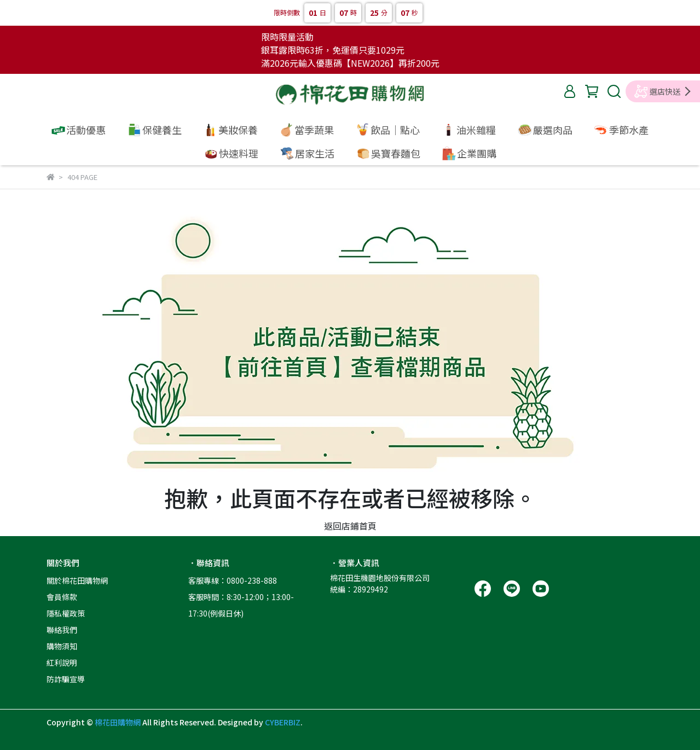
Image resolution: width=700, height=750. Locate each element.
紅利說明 (62, 662)
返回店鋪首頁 (350, 526)
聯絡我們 (62, 630)
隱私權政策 (66, 613)
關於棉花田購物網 (77, 580)
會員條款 (62, 597)
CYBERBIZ (283, 722)
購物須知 (62, 646)
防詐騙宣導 (66, 679)
